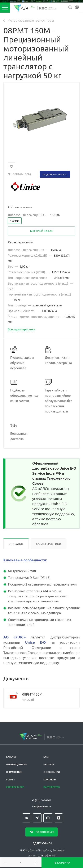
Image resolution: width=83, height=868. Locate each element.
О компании (52, 772)
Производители (16, 764)
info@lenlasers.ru (41, 806)
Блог (47, 757)
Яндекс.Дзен (59, 818)
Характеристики (49, 544)
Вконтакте (27, 818)
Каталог (11, 757)
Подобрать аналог (55, 174)
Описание (16, 544)
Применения (14, 772)
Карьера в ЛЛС (15, 787)
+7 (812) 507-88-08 (41, 800)
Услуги (11, 779)
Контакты (50, 779)
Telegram (37, 818)
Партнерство (52, 787)
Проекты (49, 764)
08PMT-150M (32, 694)
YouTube (48, 818)
